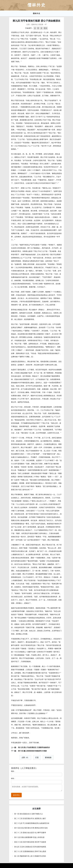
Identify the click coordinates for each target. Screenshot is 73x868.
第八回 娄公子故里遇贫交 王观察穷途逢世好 (34, 747)
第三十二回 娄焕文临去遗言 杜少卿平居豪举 (30, 833)
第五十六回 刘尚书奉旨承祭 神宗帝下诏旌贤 (30, 842)
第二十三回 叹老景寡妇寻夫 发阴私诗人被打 (30, 818)
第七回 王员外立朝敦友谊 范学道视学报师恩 (30, 847)
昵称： (13, 771)
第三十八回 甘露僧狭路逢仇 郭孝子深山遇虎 (30, 851)
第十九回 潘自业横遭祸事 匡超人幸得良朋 (29, 837)
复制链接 (48, 757)
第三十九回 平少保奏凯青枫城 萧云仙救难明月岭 (32, 823)
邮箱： (13, 778)
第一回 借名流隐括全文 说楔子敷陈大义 (29, 814)
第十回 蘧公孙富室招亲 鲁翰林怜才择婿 (32, 751)
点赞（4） (25, 757)
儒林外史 (37, 13)
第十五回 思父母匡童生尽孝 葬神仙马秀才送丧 (31, 828)
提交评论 (16, 795)
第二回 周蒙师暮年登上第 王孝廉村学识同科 (30, 856)
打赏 (37, 757)
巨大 (46, 28)
